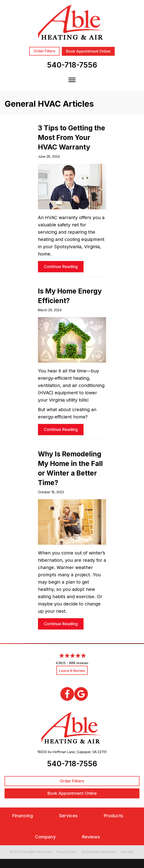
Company (45, 837)
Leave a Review (72, 671)
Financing (22, 816)
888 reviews (79, 663)
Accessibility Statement (99, 852)
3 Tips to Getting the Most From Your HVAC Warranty (72, 137)
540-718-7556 (72, 65)
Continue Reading (64, 266)
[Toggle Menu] (72, 80)
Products (113, 816)
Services (68, 816)
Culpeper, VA (87, 752)
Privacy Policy (67, 852)
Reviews (91, 837)
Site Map (127, 852)
